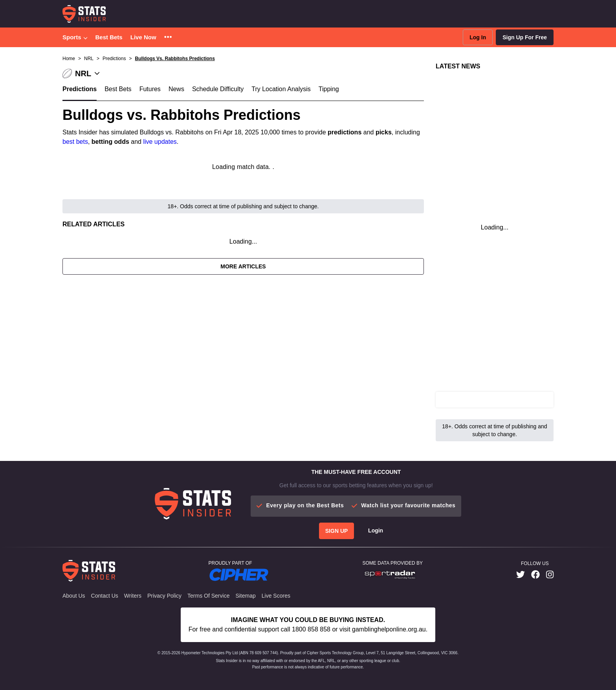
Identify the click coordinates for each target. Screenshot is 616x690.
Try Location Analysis (281, 89)
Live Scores (276, 596)
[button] (168, 38)
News (176, 89)
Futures (150, 89)
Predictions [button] (114, 59)
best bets (75, 142)
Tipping (329, 89)
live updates (160, 142)
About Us (74, 596)
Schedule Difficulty (218, 89)
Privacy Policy (164, 596)
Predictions (80, 89)
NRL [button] (89, 59)
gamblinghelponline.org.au (389, 629)
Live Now (143, 37)
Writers (133, 596)
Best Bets (109, 37)
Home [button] (69, 59)
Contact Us (105, 596)
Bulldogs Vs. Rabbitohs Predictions (175, 59)
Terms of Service (208, 596)
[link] (521, 575)
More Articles (243, 266)
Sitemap (245, 596)
